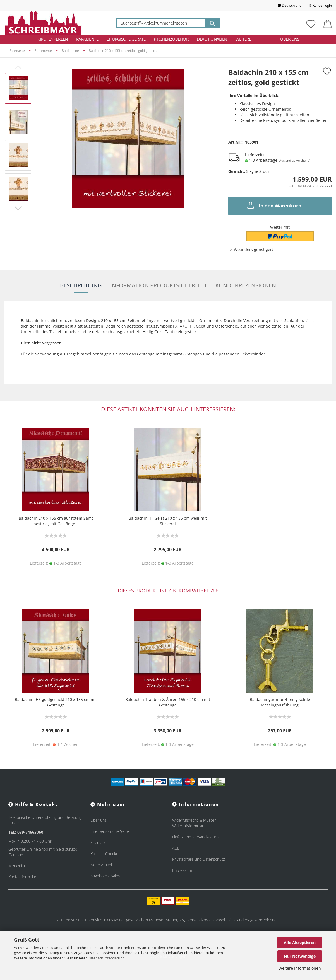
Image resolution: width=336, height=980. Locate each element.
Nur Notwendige (300, 956)
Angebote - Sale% (106, 876)
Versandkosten (201, 920)
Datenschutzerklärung (106, 958)
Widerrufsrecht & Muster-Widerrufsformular (195, 823)
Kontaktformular (22, 877)
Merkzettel (18, 866)
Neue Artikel (101, 865)
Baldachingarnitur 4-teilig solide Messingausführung (280, 702)
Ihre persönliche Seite (110, 831)
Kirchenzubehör (171, 39)
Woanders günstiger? (254, 249)
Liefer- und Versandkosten (195, 837)
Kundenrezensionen (246, 285)
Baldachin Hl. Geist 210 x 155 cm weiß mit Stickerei (168, 521)
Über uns (290, 39)
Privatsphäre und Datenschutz (198, 859)
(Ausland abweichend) (294, 160)
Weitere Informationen (300, 968)
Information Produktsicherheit (159, 285)
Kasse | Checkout (106, 854)
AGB (176, 848)
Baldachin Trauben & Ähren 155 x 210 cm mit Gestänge (168, 702)
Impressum (182, 870)
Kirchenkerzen (53, 39)
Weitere (243, 39)
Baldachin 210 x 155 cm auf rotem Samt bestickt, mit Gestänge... (56, 521)
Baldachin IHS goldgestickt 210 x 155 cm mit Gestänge (56, 702)
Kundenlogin (321, 5)
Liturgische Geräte (126, 39)
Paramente (87, 39)
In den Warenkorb (274, 205)
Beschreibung (81, 285)
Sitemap (98, 842)
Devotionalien (212, 39)
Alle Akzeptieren (300, 943)
